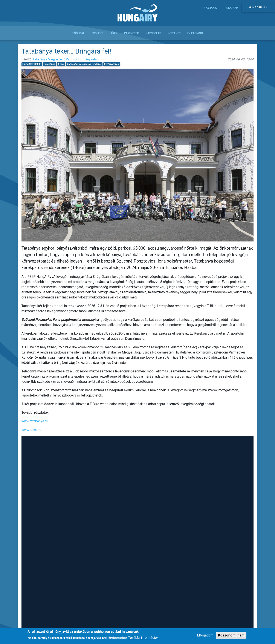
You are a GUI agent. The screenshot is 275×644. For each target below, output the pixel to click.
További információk (143, 638)
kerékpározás (112, 66)
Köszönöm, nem (231, 635)
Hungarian (257, 7)
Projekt (97, 35)
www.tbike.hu (31, 431)
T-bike (61, 66)
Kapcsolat (153, 35)
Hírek (114, 35)
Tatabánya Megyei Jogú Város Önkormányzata (65, 61)
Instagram (231, 8)
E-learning (195, 35)
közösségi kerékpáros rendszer (84, 66)
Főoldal (79, 35)
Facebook (210, 8)
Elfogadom (205, 635)
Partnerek (131, 35)
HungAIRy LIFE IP (32, 66)
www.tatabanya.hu (35, 423)
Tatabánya (50, 66)
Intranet (174, 35)
